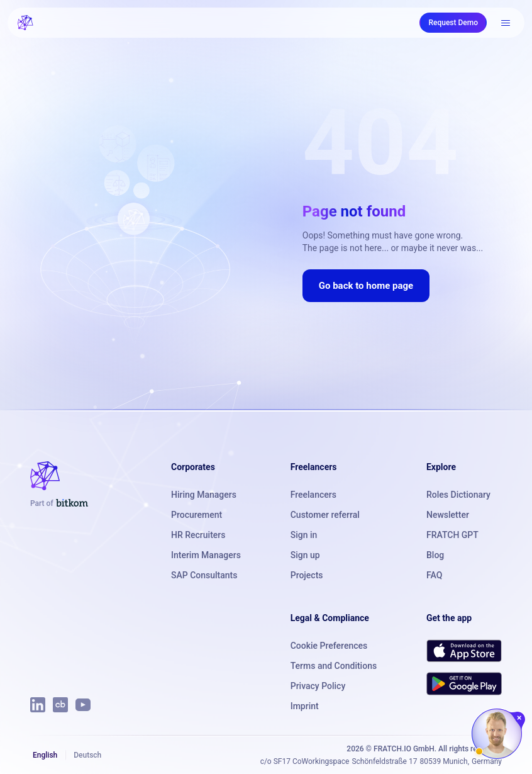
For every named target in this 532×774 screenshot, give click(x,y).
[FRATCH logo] (25, 23)
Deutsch (87, 755)
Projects (307, 575)
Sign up (305, 555)
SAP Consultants (204, 575)
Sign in (304, 535)
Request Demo (453, 23)
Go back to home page (366, 286)
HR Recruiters (198, 535)
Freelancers (313, 495)
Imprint (305, 706)
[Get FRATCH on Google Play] (464, 683)
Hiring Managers (204, 495)
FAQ (434, 575)
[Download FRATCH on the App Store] (464, 651)
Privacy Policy (318, 686)
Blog (435, 555)
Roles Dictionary (458, 495)
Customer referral (325, 515)
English (45, 755)
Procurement (197, 515)
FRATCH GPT (452, 535)
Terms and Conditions (334, 666)
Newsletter (448, 515)
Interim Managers (206, 555)
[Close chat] (520, 718)
